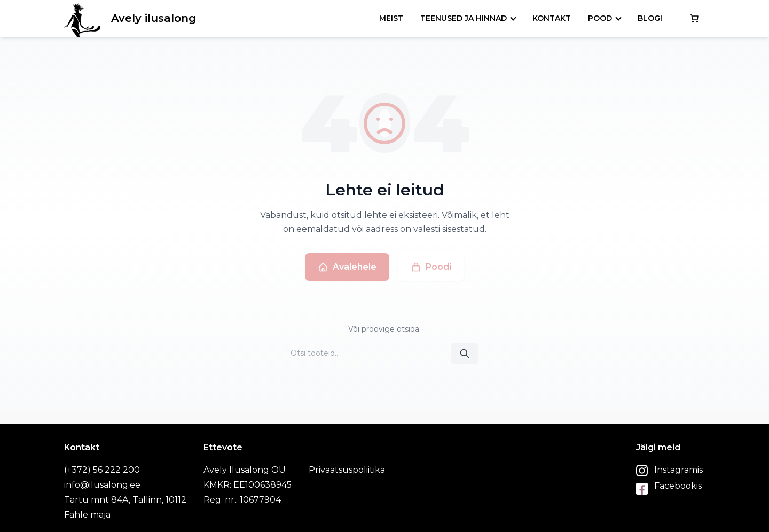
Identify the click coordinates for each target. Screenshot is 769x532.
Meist (391, 18)
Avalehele (347, 267)
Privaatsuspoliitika (347, 470)
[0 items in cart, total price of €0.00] (694, 18)
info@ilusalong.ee (102, 485)
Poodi (431, 267)
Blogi (650, 18)
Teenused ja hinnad (464, 18)
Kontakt (552, 18)
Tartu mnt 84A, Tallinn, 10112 (125, 500)
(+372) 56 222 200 (102, 470)
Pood (600, 18)
